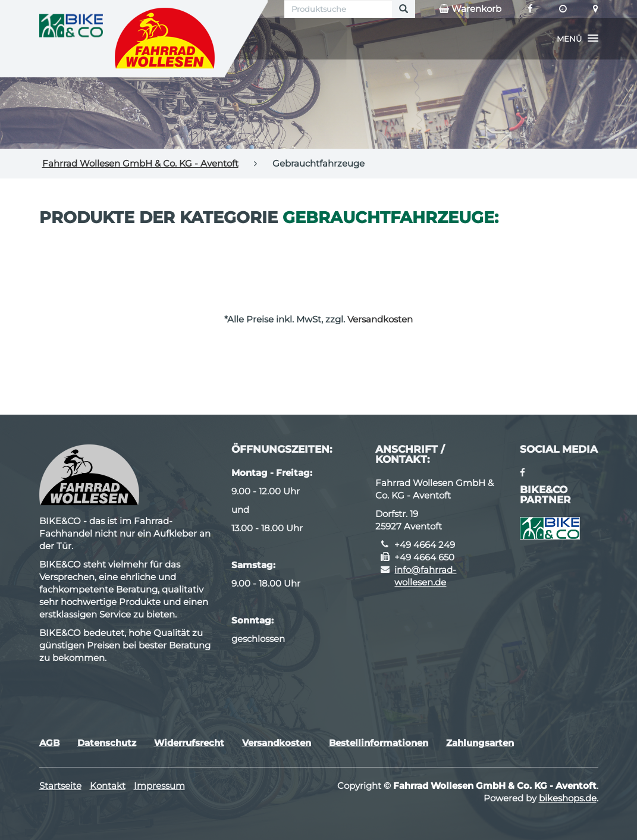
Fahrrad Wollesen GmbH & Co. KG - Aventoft (140, 163)
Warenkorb (470, 9)
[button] (578, 39)
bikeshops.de (568, 798)
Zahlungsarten (480, 743)
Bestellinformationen (379, 743)
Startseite (60, 786)
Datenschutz (107, 743)
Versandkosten (380, 319)
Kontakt (108, 786)
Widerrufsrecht (189, 743)
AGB (49, 743)
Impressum (159, 786)
